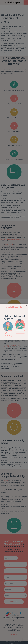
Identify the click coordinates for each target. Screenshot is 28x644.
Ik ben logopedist (7, 335)
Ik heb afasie (20, 332)
